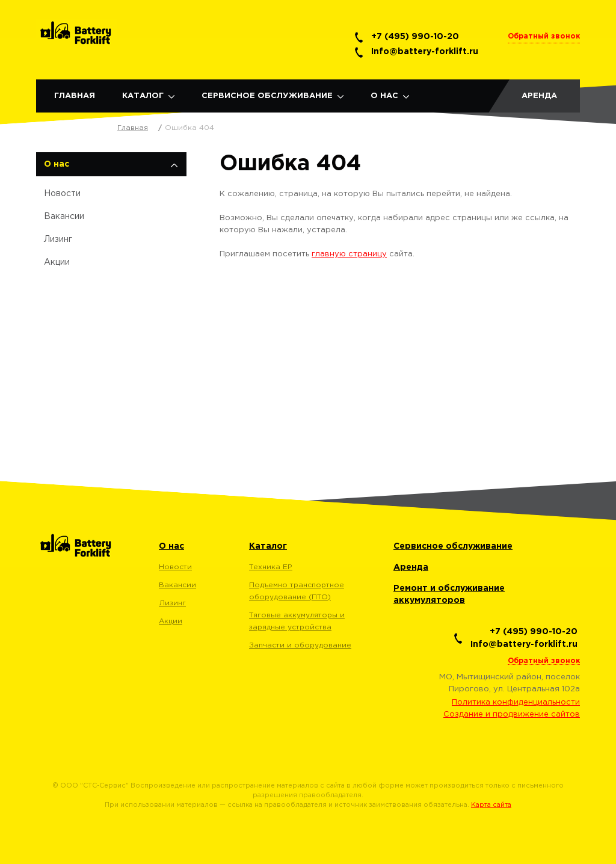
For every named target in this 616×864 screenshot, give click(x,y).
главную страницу (349, 254)
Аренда (539, 96)
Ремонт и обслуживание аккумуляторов (449, 594)
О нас (384, 96)
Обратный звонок (544, 36)
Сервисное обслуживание (267, 96)
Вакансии (64, 217)
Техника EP (271, 567)
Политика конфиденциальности (516, 702)
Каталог (143, 96)
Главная (75, 96)
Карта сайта (491, 805)
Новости (62, 194)
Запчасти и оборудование (300, 645)
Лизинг (58, 239)
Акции (57, 262)
